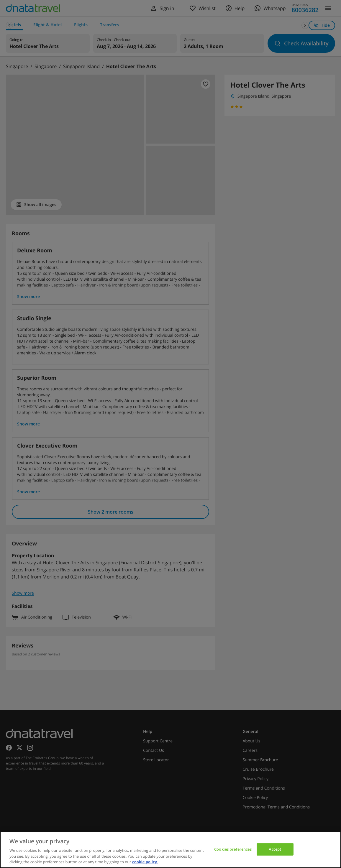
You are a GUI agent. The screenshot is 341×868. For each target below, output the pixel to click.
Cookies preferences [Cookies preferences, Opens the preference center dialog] (233, 849)
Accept (275, 849)
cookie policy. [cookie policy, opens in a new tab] (145, 862)
